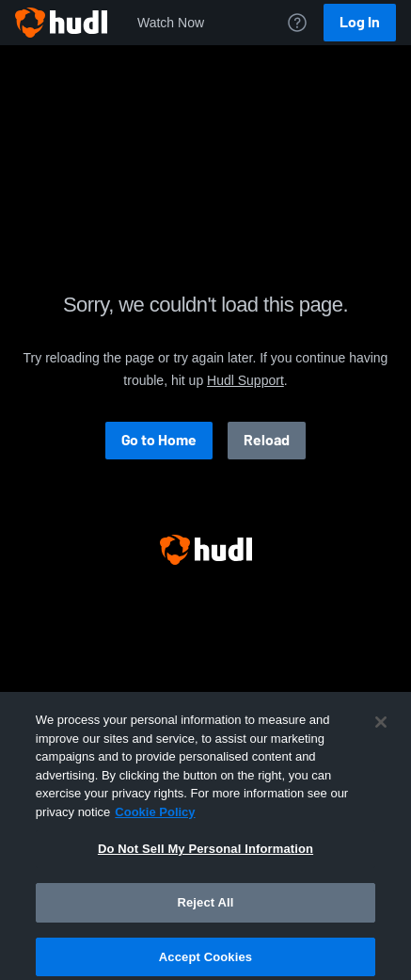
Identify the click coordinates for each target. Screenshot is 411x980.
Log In (360, 22)
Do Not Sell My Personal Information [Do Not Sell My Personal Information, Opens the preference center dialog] (205, 854)
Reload (267, 440)
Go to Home (159, 440)
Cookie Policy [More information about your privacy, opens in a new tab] (155, 818)
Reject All (205, 908)
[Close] (381, 728)
